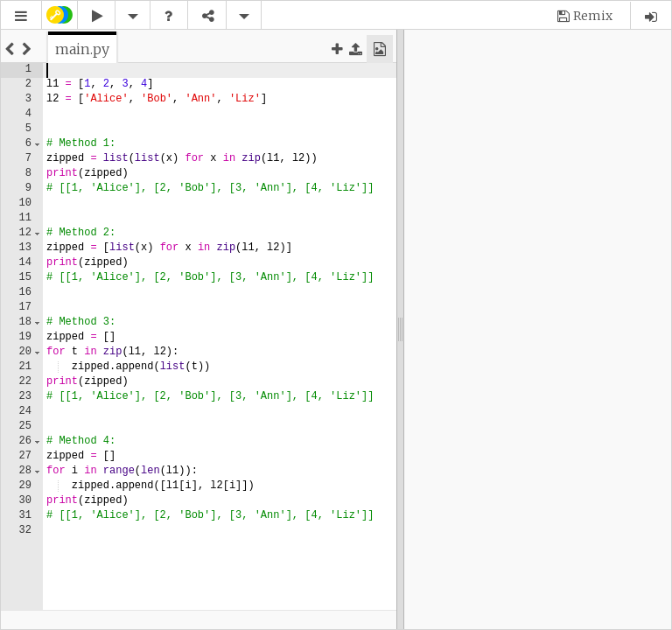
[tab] (82, 49)
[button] (21, 16)
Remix (593, 16)
